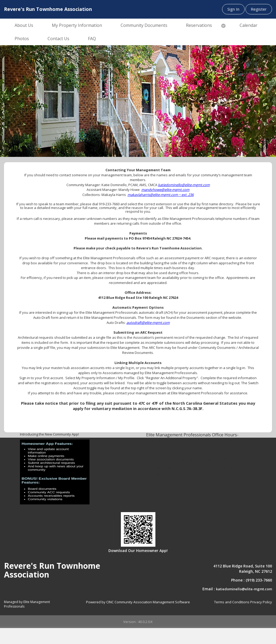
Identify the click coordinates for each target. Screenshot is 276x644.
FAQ (92, 39)
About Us (24, 25)
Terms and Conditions (232, 602)
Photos (22, 39)
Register (259, 9)
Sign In (233, 9)
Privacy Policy (261, 602)
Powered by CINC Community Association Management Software (138, 602)
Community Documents (144, 25)
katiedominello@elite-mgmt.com (244, 589)
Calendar (249, 25)
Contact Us (58, 39)
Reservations (199, 25)
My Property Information (77, 25)
